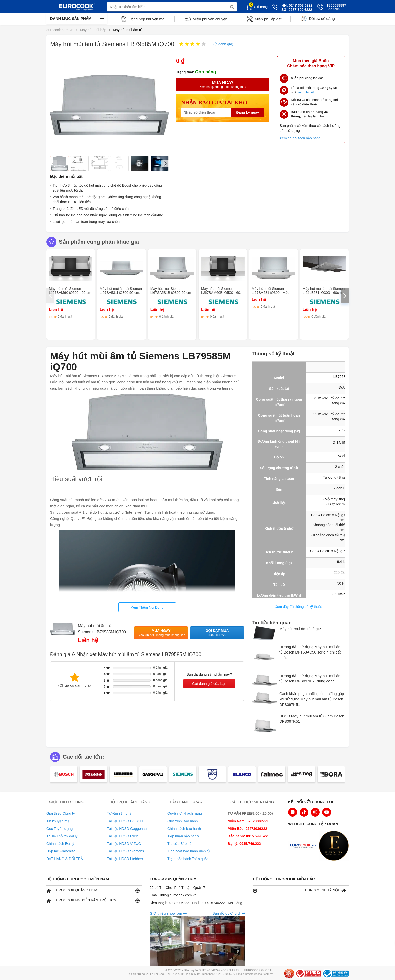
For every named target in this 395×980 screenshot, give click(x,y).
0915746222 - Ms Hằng (224, 903)
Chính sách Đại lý (60, 844)
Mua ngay (161, 633)
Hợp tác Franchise (61, 851)
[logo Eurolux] (335, 846)
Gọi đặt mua (217, 633)
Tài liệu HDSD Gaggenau (127, 829)
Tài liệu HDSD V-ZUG (124, 844)
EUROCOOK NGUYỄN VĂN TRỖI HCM (93, 900)
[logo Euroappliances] (304, 846)
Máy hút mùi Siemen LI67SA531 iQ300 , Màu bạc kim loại (270, 293)
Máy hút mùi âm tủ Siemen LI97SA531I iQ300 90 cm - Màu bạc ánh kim (121, 293)
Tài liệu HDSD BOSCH (125, 821)
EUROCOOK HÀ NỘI (300, 891)
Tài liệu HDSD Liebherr (125, 859)
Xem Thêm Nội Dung (147, 607)
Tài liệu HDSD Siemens (125, 851)
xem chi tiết (306, 92)
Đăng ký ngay (248, 112)
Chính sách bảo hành (184, 829)
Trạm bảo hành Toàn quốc (188, 859)
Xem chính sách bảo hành (300, 138)
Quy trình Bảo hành (183, 821)
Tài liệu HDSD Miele (123, 836)
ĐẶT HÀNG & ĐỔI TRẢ (65, 859)
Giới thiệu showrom (168, 913)
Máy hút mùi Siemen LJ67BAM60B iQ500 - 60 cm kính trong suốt (221, 293)
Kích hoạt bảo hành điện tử (189, 851)
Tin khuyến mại (58, 821)
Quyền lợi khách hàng (185, 813)
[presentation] (50, 296)
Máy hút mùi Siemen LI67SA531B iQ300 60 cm (171, 291)
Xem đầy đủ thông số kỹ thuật (298, 607)
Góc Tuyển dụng (59, 829)
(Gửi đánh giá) (222, 44)
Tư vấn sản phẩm (121, 813)
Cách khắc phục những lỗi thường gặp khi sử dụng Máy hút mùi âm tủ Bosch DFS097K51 (312, 699)
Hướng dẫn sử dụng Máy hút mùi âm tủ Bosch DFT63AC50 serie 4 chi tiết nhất (310, 652)
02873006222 (179, 903)
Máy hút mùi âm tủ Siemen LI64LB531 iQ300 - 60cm (324, 291)
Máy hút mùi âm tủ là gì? (300, 629)
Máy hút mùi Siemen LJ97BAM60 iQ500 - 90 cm (70, 291)
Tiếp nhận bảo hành (183, 836)
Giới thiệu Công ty (61, 813)
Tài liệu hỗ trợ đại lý (62, 836)
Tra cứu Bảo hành (181, 844)
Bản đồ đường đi (229, 913)
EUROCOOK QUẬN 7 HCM (93, 891)
